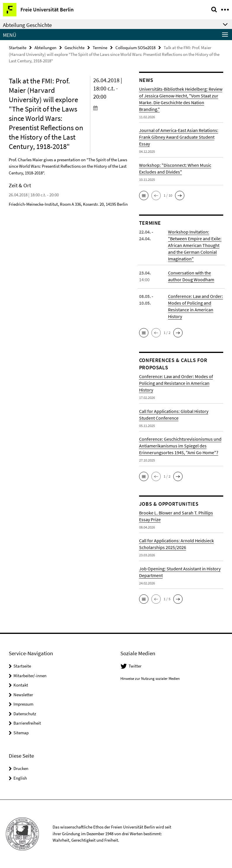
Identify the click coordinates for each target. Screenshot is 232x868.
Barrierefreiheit (27, 723)
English (20, 778)
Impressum (23, 704)
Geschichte (75, 48)
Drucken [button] (21, 768)
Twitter (135, 666)
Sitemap (21, 733)
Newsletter (23, 695)
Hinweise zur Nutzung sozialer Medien (150, 679)
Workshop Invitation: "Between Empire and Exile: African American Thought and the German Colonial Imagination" (195, 245)
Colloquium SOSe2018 (135, 48)
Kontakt (21, 685)
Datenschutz (25, 714)
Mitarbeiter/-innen (30, 676)
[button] (144, 195)
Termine (100, 48)
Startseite (18, 48)
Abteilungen (45, 48)
